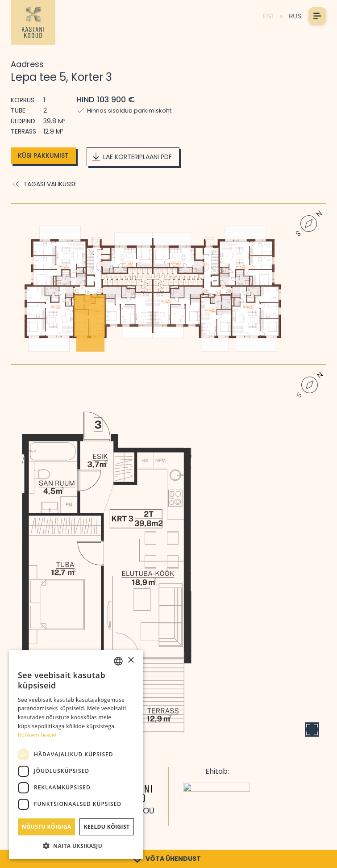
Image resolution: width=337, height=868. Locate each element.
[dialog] (76, 755)
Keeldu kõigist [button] (107, 827)
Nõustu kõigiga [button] (47, 827)
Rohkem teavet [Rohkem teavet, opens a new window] (37, 735)
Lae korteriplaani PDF (131, 157)
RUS (295, 16)
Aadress (27, 64)
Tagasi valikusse (44, 184)
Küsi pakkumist (43, 155)
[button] (76, 846)
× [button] (131, 660)
